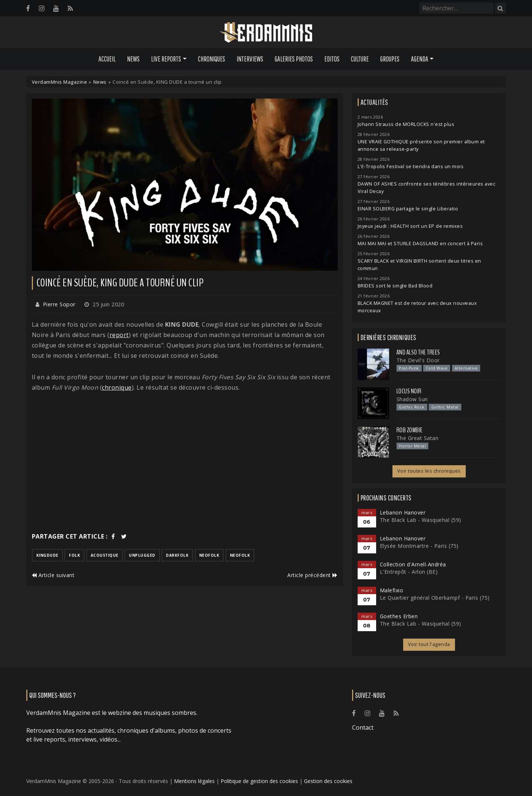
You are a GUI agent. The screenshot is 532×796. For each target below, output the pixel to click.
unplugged (142, 555)
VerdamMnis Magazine (60, 82)
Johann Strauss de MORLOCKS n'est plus (406, 124)
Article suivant (53, 575)
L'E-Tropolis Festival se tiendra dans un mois (411, 166)
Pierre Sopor (59, 304)
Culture (360, 59)
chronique (117, 387)
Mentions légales (194, 781)
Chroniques (212, 59)
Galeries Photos (294, 59)
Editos (332, 59)
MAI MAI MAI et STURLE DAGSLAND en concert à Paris (420, 244)
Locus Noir (409, 391)
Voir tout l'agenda (429, 644)
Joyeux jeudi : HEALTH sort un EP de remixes (410, 226)
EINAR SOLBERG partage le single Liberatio (408, 209)
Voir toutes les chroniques (429, 471)
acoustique (105, 555)
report (119, 335)
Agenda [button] (420, 59)
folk (74, 555)
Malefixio (392, 590)
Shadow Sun (412, 399)
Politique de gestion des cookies (259, 781)
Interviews (250, 59)
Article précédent (312, 575)
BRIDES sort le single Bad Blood (395, 286)
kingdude (47, 555)
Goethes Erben (399, 616)
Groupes (390, 59)
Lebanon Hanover (403, 512)
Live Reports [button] (166, 59)
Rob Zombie (410, 430)
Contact (363, 727)
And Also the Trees (418, 352)
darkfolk (177, 555)
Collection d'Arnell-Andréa (413, 564)
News (133, 59)
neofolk (209, 555)
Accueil (107, 59)
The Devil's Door (418, 360)
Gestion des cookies (328, 781)
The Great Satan (418, 438)
